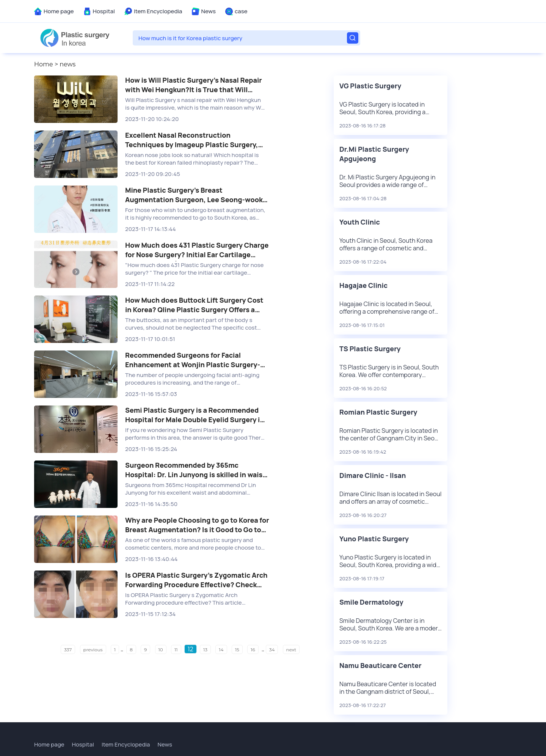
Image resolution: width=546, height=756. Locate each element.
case (241, 11)
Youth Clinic (360, 222)
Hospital (104, 11)
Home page (59, 11)
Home (44, 64)
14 (221, 650)
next (291, 650)
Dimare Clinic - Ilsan (373, 475)
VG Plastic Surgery (370, 86)
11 (176, 650)
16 (253, 650)
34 (272, 650)
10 (161, 650)
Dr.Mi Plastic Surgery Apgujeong (374, 154)
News (209, 11)
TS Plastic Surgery (370, 349)
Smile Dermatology (371, 602)
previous (93, 650)
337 (68, 650)
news (67, 64)
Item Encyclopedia (158, 11)
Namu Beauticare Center (380, 665)
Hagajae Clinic (363, 285)
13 (205, 650)
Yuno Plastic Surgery (374, 539)
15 (237, 650)
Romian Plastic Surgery (378, 412)
